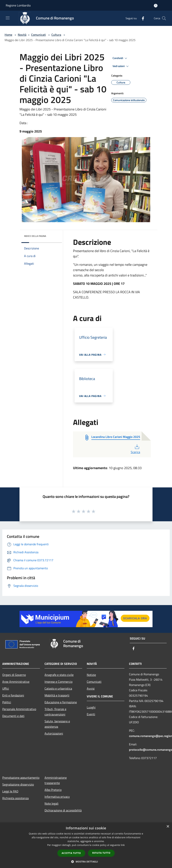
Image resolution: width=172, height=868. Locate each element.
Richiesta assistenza (15, 798)
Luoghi (91, 707)
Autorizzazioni (54, 733)
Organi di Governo (14, 675)
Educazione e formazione (61, 702)
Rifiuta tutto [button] (101, 853)
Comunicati (39, 35)
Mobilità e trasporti (57, 695)
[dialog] (86, 845)
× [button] (168, 827)
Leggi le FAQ (10, 791)
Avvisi (91, 688)
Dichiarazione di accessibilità (63, 810)
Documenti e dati (13, 716)
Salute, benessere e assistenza (57, 724)
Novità (22, 35)
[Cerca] (164, 18)
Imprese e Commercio (58, 682)
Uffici (6, 688)
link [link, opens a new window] (123, 845)
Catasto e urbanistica (58, 688)
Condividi (120, 58)
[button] (86, 862)
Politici (7, 702)
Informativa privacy (57, 797)
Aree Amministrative (16, 682)
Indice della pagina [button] (35, 236)
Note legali (52, 803)
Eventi (91, 714)
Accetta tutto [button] (71, 853)
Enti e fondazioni (13, 695)
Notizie (91, 675)
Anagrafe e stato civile (59, 675)
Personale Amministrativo (19, 709)
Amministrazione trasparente (56, 780)
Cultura (56, 35)
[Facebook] (141, 18)
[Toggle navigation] (8, 18)
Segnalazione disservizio (18, 784)
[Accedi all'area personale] (156, 6)
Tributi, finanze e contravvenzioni (55, 712)
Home (8, 35)
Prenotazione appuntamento (21, 778)
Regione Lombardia (18, 5)
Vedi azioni (121, 66)
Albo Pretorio (53, 790)
